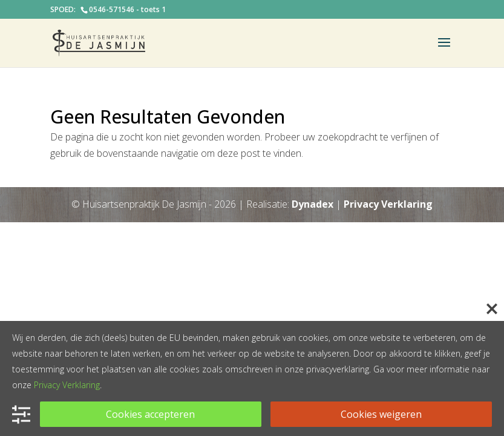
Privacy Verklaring (388, 204)
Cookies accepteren (150, 414)
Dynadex (313, 204)
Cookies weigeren (381, 414)
